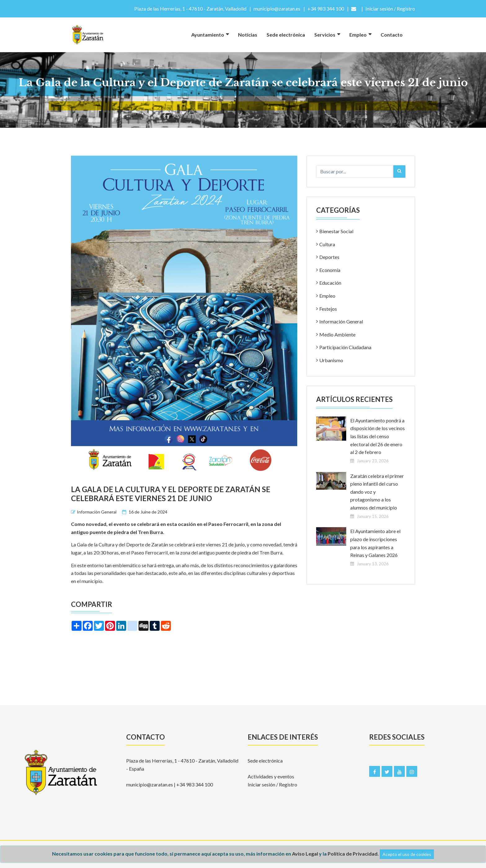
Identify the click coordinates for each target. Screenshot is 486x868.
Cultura (327, 244)
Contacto (392, 35)
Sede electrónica (286, 35)
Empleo (358, 35)
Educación (330, 283)
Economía (330, 270)
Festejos (328, 309)
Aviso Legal (305, 854)
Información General (97, 512)
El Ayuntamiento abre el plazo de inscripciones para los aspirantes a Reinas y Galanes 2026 (375, 543)
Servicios (325, 35)
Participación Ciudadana (345, 347)
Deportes (329, 257)
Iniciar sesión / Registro (272, 784)
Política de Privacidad (353, 854)
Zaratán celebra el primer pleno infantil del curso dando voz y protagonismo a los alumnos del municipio (377, 492)
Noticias (248, 35)
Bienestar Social (336, 231)
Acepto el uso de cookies (407, 854)
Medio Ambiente (337, 334)
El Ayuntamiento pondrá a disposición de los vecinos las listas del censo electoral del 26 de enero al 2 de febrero (378, 436)
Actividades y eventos (271, 776)
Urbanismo (331, 360)
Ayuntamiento (208, 35)
